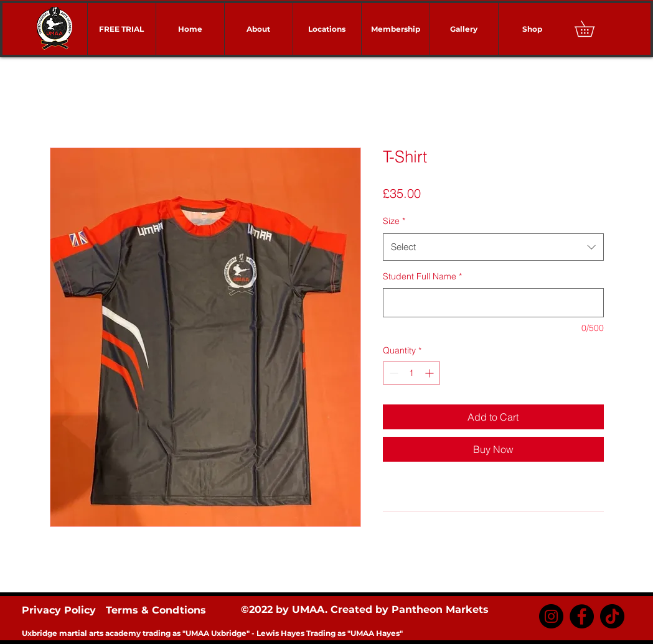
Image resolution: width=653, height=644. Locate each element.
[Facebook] (582, 616)
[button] (592, 29)
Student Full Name (422, 276)
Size (394, 221)
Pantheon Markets (440, 609)
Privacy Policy (59, 610)
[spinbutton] (411, 373)
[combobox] (493, 247)
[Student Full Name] (493, 303)
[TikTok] (612, 616)
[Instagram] (551, 616)
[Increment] (430, 373)
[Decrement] (392, 373)
